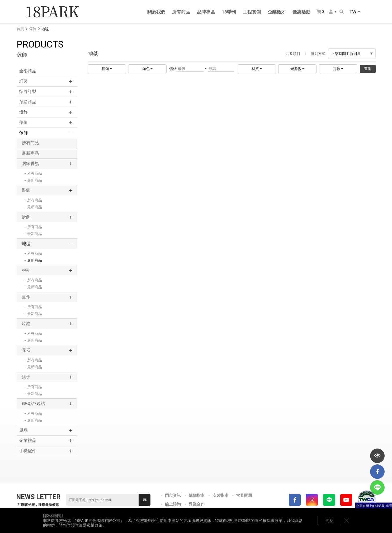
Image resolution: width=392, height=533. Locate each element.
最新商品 (30, 153)
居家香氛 (30, 164)
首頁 (20, 29)
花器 (26, 350)
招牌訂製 (28, 91)
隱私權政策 (93, 525)
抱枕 (26, 270)
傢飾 (33, 29)
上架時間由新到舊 (352, 54)
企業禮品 (28, 440)
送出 (145, 500)
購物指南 (197, 496)
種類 (107, 69)
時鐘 (26, 324)
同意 (329, 521)
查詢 (368, 69)
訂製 (23, 81)
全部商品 (28, 71)
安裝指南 (220, 496)
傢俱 (23, 122)
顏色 (147, 69)
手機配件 (28, 451)
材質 (257, 69)
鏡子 (26, 377)
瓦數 (338, 69)
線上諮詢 (173, 504)
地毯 (26, 244)
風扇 (23, 430)
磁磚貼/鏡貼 (33, 404)
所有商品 (30, 143)
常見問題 (244, 496)
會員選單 (331, 12)
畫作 (26, 297)
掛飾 (26, 217)
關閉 (347, 521)
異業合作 (197, 504)
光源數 (297, 69)
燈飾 (23, 112)
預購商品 (28, 102)
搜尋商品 (342, 12)
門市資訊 (173, 496)
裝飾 (26, 190)
